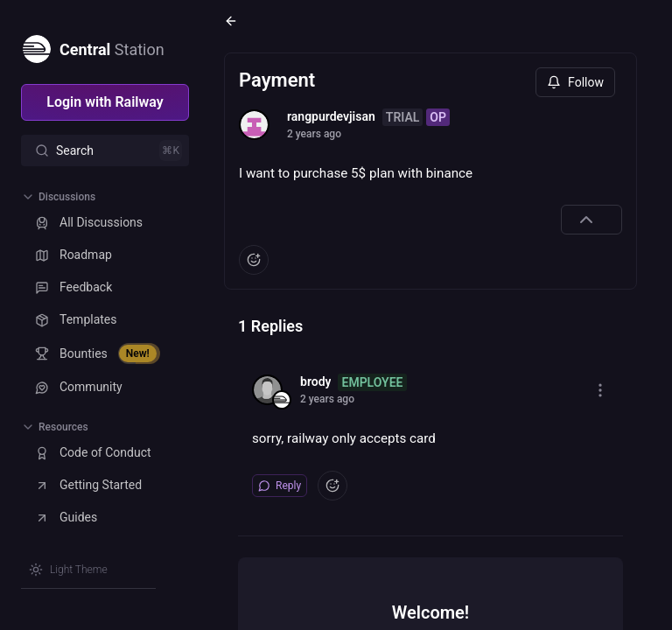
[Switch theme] (68, 570)
